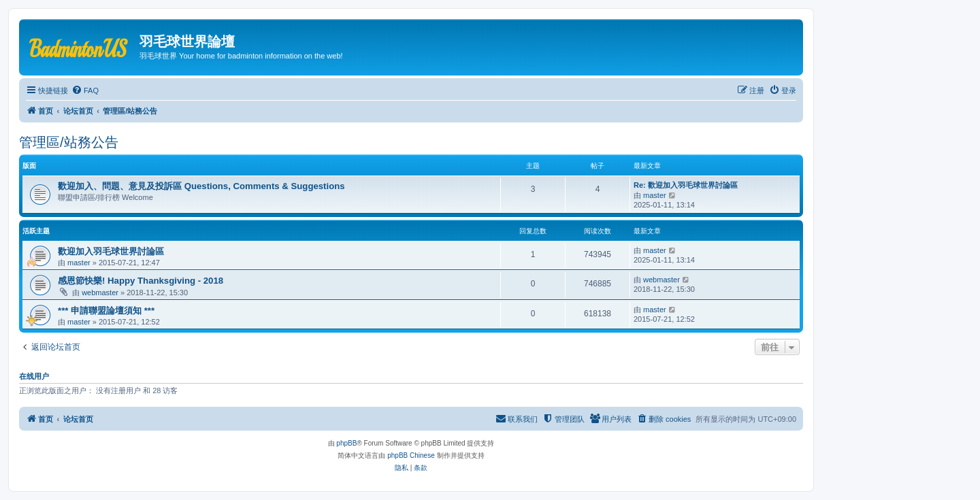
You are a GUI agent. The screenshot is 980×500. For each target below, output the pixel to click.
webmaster (100, 293)
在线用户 (34, 376)
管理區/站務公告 (69, 142)
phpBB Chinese (411, 455)
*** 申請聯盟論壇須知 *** (106, 311)
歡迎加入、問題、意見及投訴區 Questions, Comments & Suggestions (201, 186)
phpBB (346, 443)
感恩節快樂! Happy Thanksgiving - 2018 (141, 281)
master (655, 195)
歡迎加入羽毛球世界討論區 (111, 251)
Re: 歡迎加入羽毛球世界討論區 (686, 185)
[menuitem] (85, 90)
